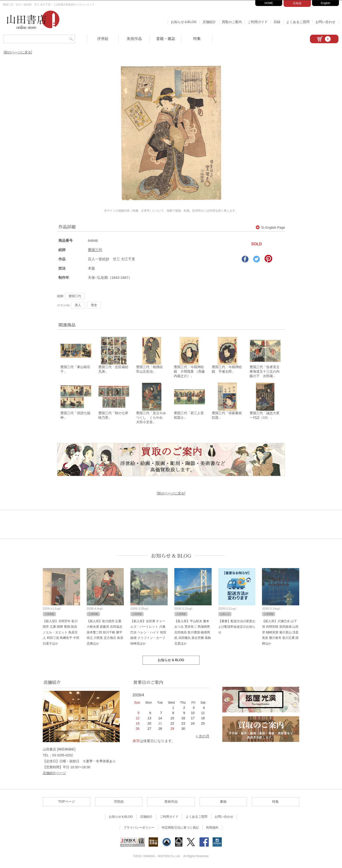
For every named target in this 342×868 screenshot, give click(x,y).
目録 (277, 22)
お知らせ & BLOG (171, 556)
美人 (78, 305)
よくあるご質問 (298, 22)
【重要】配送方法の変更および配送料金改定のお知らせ (237, 627)
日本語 (297, 3)
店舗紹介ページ (54, 774)
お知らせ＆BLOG (184, 22)
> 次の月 (203, 737)
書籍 (223, 802)
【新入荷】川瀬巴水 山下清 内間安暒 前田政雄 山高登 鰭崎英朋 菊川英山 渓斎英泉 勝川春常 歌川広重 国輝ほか (280, 633)
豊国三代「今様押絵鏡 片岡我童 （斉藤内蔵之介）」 (189, 372)
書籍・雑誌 (166, 39)
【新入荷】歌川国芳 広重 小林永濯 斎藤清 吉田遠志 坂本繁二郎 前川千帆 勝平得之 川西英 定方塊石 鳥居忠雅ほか (105, 633)
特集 (197, 39)
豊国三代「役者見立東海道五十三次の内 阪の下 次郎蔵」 (266, 372)
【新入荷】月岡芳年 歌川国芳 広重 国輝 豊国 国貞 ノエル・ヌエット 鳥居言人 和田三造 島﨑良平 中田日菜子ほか (61, 633)
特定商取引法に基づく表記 (180, 828)
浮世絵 (103, 39)
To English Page (270, 228)
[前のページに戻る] (18, 52)
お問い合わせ (325, 22)
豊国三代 (95, 250)
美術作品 (134, 39)
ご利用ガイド (258, 22)
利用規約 (212, 828)
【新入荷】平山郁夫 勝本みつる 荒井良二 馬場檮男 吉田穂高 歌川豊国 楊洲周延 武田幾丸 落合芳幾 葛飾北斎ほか (193, 633)
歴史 (94, 305)
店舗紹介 (209, 22)
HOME (269, 3)
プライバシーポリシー (139, 828)
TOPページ (67, 802)
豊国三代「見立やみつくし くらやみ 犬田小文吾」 (151, 418)
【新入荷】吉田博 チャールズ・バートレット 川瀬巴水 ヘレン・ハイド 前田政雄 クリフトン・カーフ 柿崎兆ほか (148, 633)
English (325, 3)
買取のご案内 (232, 22)
